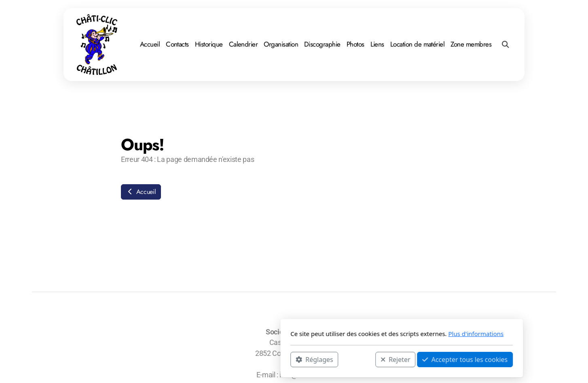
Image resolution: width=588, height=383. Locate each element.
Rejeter (288, 359)
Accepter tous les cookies (357, 359)
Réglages (207, 359)
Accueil (141, 192)
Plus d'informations (368, 334)
